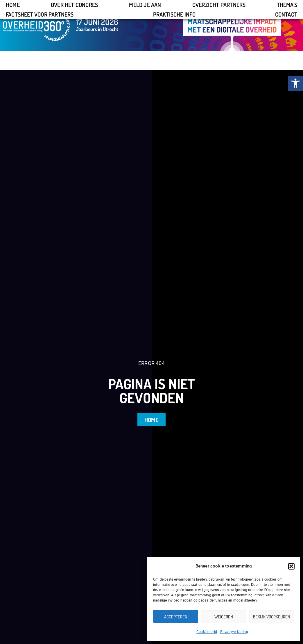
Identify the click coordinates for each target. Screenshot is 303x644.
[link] (295, 83)
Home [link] (13, 5)
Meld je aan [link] (145, 5)
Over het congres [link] (74, 5)
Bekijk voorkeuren (272, 617)
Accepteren (176, 617)
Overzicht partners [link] (219, 5)
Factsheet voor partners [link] (40, 14)
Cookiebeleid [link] (207, 632)
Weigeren (224, 617)
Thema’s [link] (287, 5)
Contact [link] (286, 14)
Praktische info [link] (174, 14)
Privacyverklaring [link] (234, 632)
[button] (291, 566)
